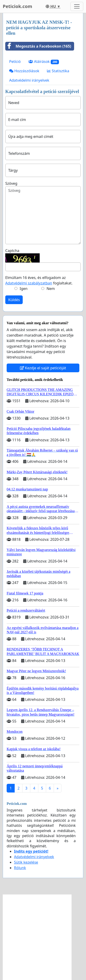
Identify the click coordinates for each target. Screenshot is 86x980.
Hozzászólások (24, 71)
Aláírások (44, 62)
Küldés (14, 300)
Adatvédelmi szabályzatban (29, 283)
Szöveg (11, 183)
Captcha (12, 251)
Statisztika (58, 71)
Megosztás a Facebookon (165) (38, 46)
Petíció (15, 62)
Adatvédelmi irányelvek (29, 80)
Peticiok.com (17, 6)
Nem (51, 289)
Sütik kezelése (26, 862)
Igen (24, 289)
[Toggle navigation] (77, 6)
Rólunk (20, 868)
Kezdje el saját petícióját (43, 368)
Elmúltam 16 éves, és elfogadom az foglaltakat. (39, 280)
